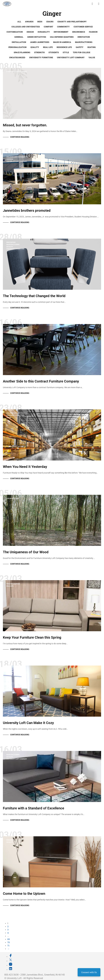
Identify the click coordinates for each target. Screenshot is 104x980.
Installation (19, 42)
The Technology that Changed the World (34, 296)
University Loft (14, 978)
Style (66, 52)
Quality (35, 47)
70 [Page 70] (9, 942)
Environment (61, 32)
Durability (44, 32)
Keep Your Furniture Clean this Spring (32, 637)
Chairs (50, 22)
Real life (48, 47)
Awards (29, 22)
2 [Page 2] (8, 926)
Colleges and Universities (26, 27)
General (19, 37)
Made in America (62, 42)
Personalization (17, 47)
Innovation (84, 37)
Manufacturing (84, 42)
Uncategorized (17, 57)
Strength (39, 52)
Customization (15, 32)
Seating (92, 47)
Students (54, 52)
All (19, 22)
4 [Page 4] (8, 933)
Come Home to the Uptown (24, 894)
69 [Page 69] (9, 939)
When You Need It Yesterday (25, 467)
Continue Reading (20, 137)
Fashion (93, 32)
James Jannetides (40, 42)
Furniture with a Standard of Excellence (34, 808)
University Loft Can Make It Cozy (28, 723)
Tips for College (82, 52)
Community (63, 27)
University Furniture (41, 57)
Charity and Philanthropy (72, 22)
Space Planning (22, 52)
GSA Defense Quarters (62, 37)
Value (92, 57)
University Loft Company (71, 57)
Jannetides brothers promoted (27, 211)
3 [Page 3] (8, 930)
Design (30, 32)
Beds (40, 22)
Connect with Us (89, 972)
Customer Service (83, 27)
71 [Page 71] (8, 945)
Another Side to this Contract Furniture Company (41, 381)
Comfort (48, 27)
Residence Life (64, 47)
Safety (80, 47)
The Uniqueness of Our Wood (26, 552)
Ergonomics (79, 32)
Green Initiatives (37, 37)
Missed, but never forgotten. (25, 125)
